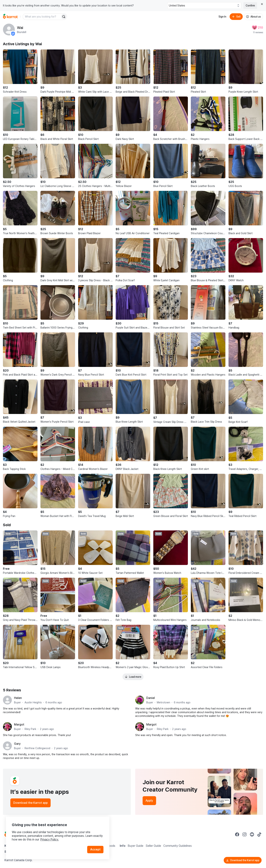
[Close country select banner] (262, 4)
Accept (95, 849)
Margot (19, 725)
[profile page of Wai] (9, 30)
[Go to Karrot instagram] (245, 834)
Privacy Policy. (50, 839)
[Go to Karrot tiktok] (259, 834)
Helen (18, 698)
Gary (17, 744)
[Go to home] (10, 17)
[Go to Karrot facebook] (237, 834)
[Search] (64, 17)
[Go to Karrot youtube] (252, 834)
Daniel (151, 698)
